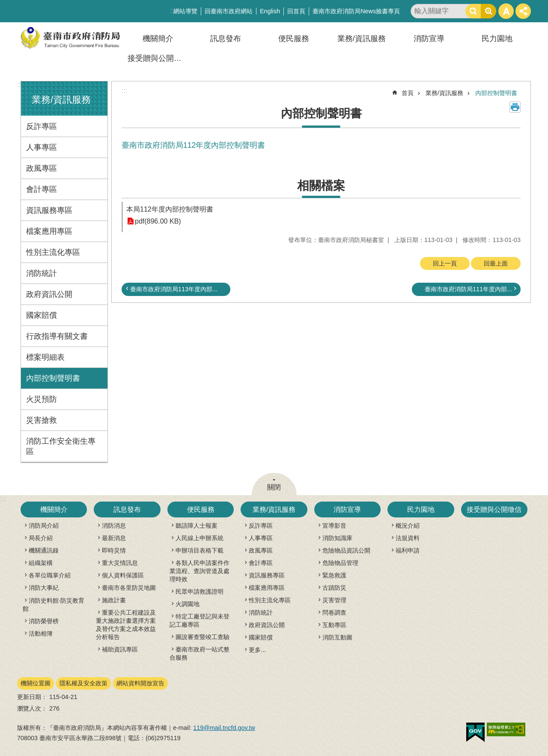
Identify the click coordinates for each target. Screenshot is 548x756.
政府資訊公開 (49, 294)
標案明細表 (45, 357)
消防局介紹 (44, 526)
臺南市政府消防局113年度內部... (174, 289)
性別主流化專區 (53, 252)
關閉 (274, 487)
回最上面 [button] (496, 263)
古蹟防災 (334, 588)
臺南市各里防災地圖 (129, 588)
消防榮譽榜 (44, 621)
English (270, 11)
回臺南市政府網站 (229, 11)
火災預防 (42, 399)
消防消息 (114, 526)
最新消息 (114, 538)
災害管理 (334, 600)
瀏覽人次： (32, 708)
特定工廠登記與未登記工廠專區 (200, 620)
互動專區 (334, 625)
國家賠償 (42, 315)
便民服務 (294, 39)
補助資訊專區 (120, 649)
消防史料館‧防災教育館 (54, 605)
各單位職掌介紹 (50, 575)
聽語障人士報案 (197, 526)
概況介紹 (408, 526)
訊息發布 (226, 39)
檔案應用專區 (49, 231)
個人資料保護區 (123, 575)
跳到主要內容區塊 (4, 4)
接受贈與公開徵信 (158, 58)
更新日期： (32, 697)
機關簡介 (158, 39)
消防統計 (42, 273)
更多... (257, 650)
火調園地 (188, 604)
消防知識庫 (337, 538)
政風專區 (42, 168)
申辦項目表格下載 (200, 550)
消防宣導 (429, 39)
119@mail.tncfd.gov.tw (224, 728)
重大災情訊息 (120, 563)
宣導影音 (334, 526)
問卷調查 (334, 613)
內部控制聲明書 (53, 378)
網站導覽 (185, 11)
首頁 (408, 93)
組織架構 (41, 563)
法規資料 (408, 538)
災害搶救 (42, 420)
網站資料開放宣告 (140, 683)
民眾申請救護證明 (200, 592)
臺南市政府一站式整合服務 (200, 653)
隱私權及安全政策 (83, 683)
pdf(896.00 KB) (158, 221)
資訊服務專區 (49, 210)
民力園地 (497, 39)
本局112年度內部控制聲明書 (170, 209)
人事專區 (42, 147)
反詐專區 (42, 126)
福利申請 (408, 550)
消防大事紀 (44, 588)
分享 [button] (523, 11)
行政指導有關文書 (57, 336)
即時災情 (114, 550)
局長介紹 (41, 538)
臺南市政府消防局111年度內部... (468, 289)
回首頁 (296, 11)
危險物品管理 (340, 563)
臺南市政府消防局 (71, 38)
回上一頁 (445, 263)
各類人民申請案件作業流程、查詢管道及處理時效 (200, 571)
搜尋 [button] (473, 11)
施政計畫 (114, 600)
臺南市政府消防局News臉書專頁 (356, 11)
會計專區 (42, 189)
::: (20, 85)
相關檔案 (321, 186)
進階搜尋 (488, 11)
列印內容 (515, 107)
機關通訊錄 (44, 550)
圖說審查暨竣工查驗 (203, 637)
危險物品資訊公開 (346, 550)
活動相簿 (41, 633)
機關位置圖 (36, 683)
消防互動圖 (337, 637)
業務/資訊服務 (362, 39)
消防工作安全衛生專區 (61, 446)
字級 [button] (506, 11)
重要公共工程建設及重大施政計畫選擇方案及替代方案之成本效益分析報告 (126, 625)
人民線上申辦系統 (200, 538)
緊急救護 (334, 575)
